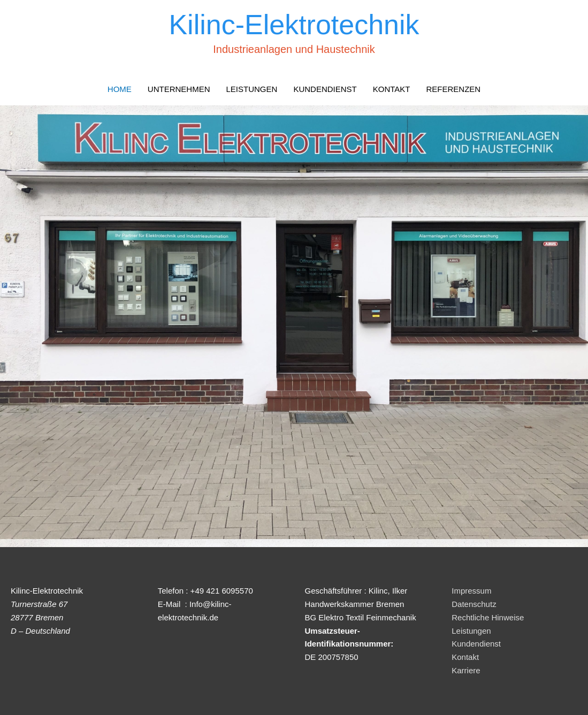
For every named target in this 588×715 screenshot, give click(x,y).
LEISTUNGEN (252, 89)
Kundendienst (476, 644)
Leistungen (471, 631)
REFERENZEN (453, 89)
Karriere (466, 670)
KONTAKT (392, 89)
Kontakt (465, 657)
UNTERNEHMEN (179, 89)
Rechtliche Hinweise (488, 617)
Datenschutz (474, 604)
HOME (120, 89)
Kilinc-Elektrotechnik (294, 25)
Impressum (471, 591)
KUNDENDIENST (325, 89)
